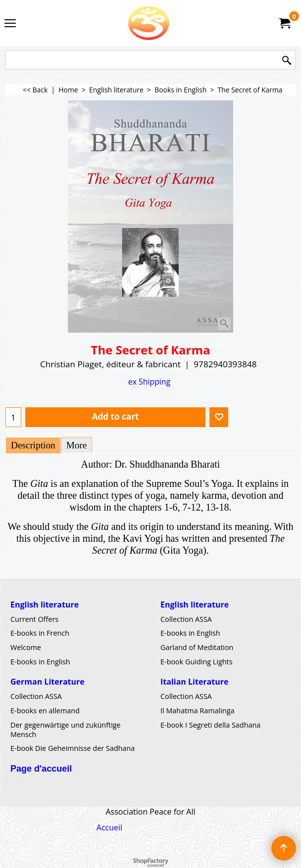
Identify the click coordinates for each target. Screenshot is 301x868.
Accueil (109, 827)
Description (33, 445)
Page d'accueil (41, 769)
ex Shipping (149, 382)
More (77, 445)
